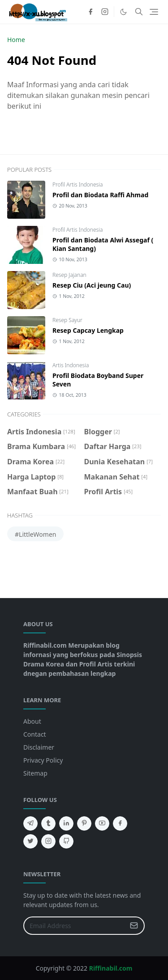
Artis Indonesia (71, 365)
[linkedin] (66, 823)
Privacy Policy (43, 760)
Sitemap (35, 773)
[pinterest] (84, 823)
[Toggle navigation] (154, 12)
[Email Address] (74, 926)
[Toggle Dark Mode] (123, 12)
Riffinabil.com (111, 968)
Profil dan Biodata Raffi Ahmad (100, 195)
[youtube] (102, 823)
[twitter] (30, 841)
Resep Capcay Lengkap (88, 330)
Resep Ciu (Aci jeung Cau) (92, 285)
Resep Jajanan (69, 275)
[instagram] (105, 12)
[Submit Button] (134, 926)
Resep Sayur (67, 320)
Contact (35, 734)
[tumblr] (48, 823)
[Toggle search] (139, 12)
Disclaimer (39, 747)
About (32, 721)
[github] (66, 841)
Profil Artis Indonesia (78, 185)
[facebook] (90, 12)
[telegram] (30, 823)
